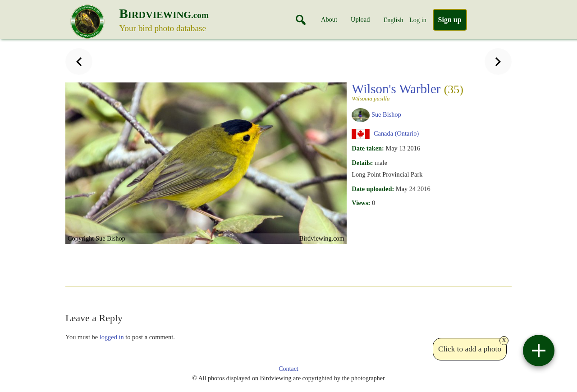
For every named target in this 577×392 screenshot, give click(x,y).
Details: (362, 163)
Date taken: (368, 148)
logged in (112, 337)
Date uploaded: (373, 189)
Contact (288, 369)
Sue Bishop (386, 114)
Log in (418, 20)
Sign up (450, 20)
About (329, 19)
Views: (361, 203)
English (393, 20)
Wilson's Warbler (408, 91)
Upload (360, 19)
